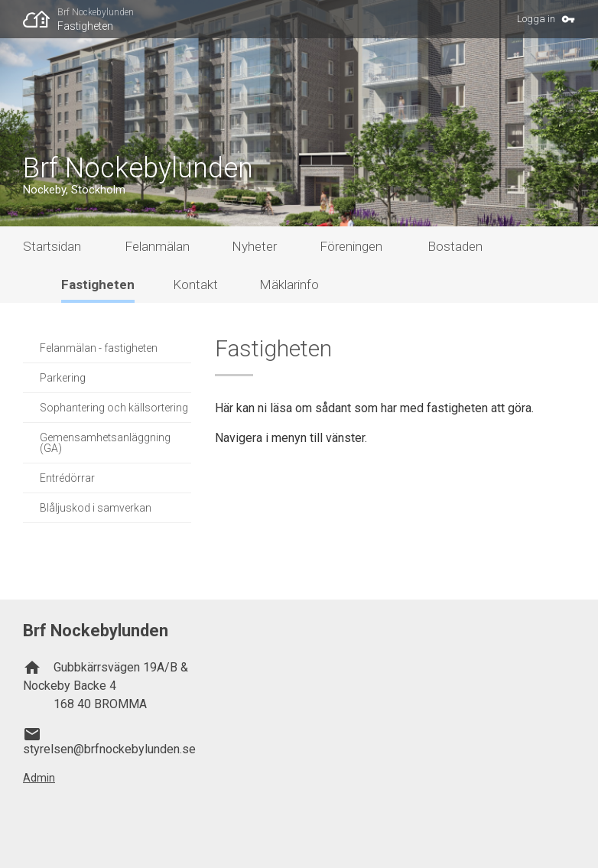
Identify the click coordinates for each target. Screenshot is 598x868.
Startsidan (52, 246)
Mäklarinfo (289, 284)
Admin (39, 778)
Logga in (536, 19)
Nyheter (254, 246)
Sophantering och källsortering (114, 408)
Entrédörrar (67, 478)
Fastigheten (85, 26)
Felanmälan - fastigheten (99, 348)
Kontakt (195, 284)
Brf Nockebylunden (96, 12)
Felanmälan (157, 246)
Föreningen (351, 246)
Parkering (63, 378)
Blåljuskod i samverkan (96, 508)
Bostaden (455, 246)
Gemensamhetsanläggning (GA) (105, 443)
